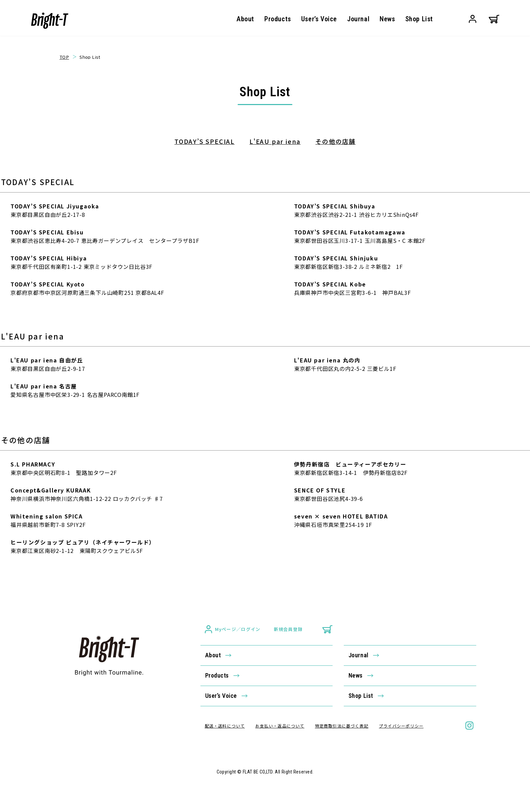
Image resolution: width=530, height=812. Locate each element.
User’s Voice (319, 19)
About (245, 19)
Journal (358, 19)
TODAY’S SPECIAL (204, 141)
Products (278, 19)
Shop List (419, 19)
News (387, 19)
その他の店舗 (335, 141)
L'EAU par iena (275, 141)
